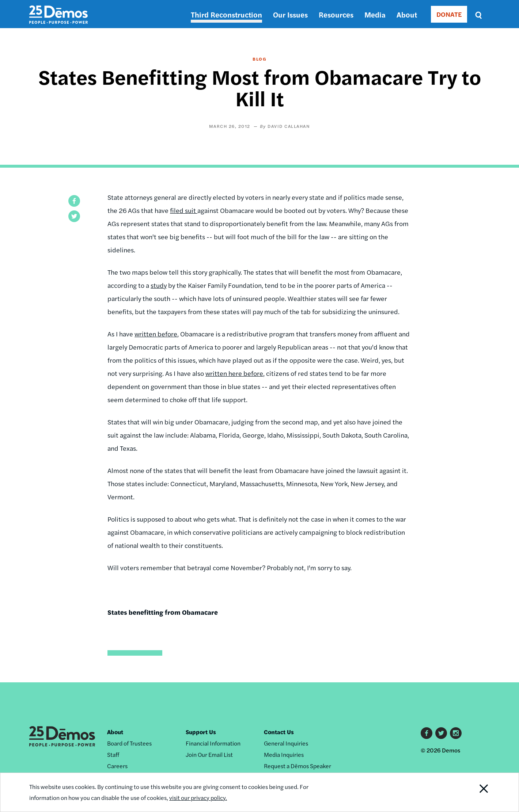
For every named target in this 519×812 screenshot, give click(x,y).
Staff (113, 754)
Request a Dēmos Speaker (298, 766)
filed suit (184, 210)
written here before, (235, 373)
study (159, 285)
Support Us (201, 732)
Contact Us (279, 732)
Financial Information (213, 743)
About (407, 14)
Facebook (427, 733)
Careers (117, 766)
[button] (74, 201)
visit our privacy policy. (198, 798)
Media (375, 14)
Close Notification (475, 792)
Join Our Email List (209, 754)
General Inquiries (286, 743)
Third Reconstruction (226, 14)
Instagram (456, 733)
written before (156, 334)
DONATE (449, 14)
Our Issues (290, 14)
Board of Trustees (129, 743)
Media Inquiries (284, 754)
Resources (336, 14)
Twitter (441, 733)
